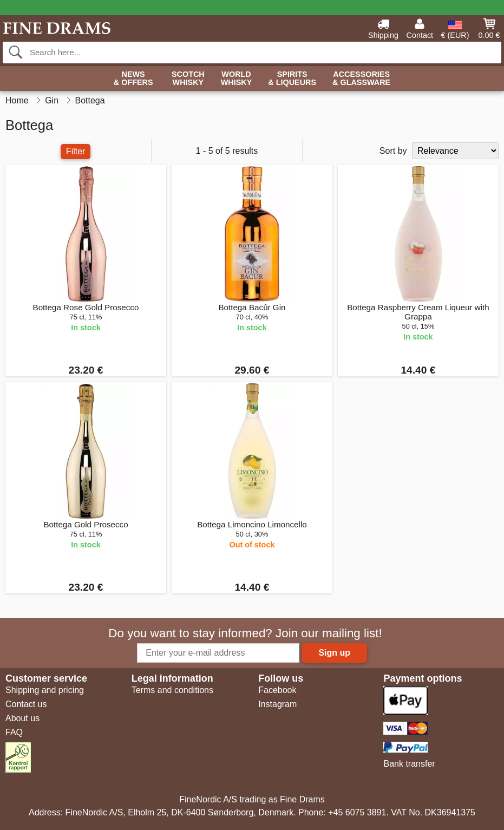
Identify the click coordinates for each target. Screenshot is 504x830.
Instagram (277, 704)
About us (22, 718)
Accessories (361, 79)
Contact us (26, 704)
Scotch (188, 79)
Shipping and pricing (45, 690)
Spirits (292, 79)
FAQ (14, 732)
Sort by (393, 151)
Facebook (277, 690)
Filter (76, 151)
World (237, 79)
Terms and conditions (172, 690)
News (133, 79)
